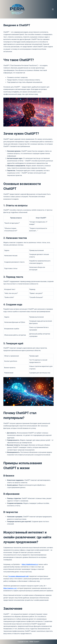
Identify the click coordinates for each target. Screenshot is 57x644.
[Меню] (53, 9)
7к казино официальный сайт (19, 576)
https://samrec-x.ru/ (10, 588)
